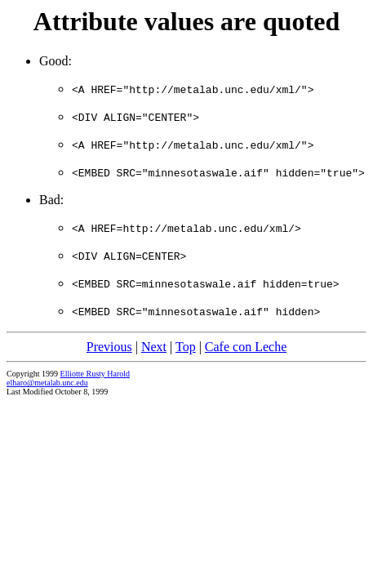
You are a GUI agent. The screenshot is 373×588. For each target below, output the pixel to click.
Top (186, 347)
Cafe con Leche (246, 347)
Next (154, 347)
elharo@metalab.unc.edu (47, 383)
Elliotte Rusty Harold (95, 374)
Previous (109, 347)
